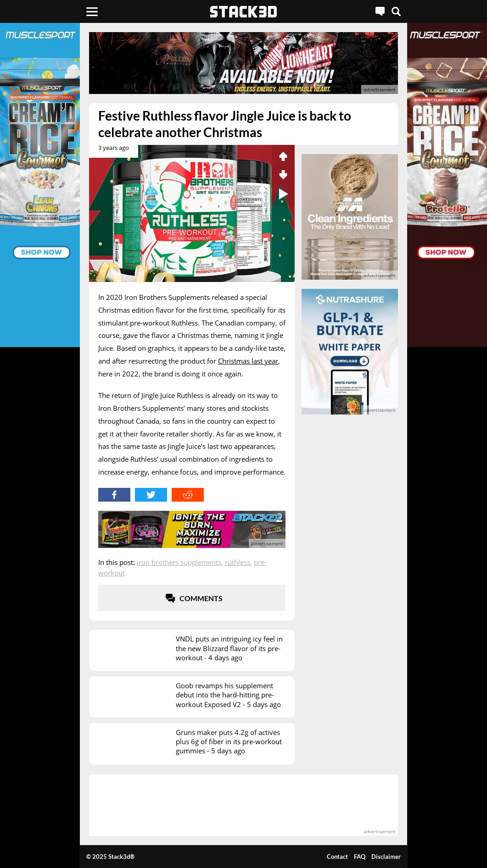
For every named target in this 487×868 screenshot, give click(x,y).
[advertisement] (244, 63)
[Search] (396, 11)
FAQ (360, 857)
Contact (337, 857)
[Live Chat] (380, 11)
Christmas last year (248, 361)
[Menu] (92, 11)
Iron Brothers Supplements (179, 562)
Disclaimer (386, 857)
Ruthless (238, 562)
